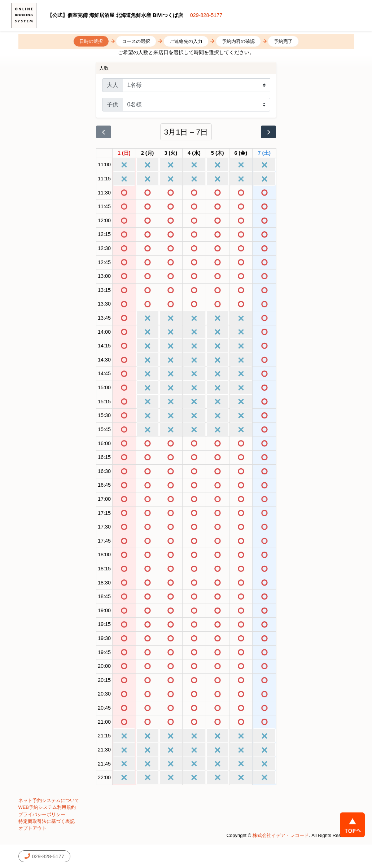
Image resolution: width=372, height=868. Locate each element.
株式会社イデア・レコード (281, 835)
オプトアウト (32, 828)
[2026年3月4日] (194, 153)
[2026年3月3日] (171, 153)
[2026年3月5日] (218, 153)
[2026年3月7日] (264, 153)
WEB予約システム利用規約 (47, 807)
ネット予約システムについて (49, 800)
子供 (113, 104)
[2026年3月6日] (241, 153)
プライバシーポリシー (42, 814)
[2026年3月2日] (148, 153)
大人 (113, 85)
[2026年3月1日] (124, 153)
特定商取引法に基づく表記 (47, 821)
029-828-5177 (206, 15)
